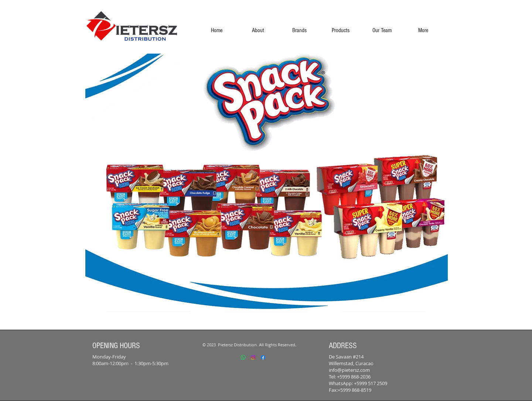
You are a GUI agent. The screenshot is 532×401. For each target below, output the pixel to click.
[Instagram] (253, 357)
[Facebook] (263, 357)
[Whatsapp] (243, 357)
